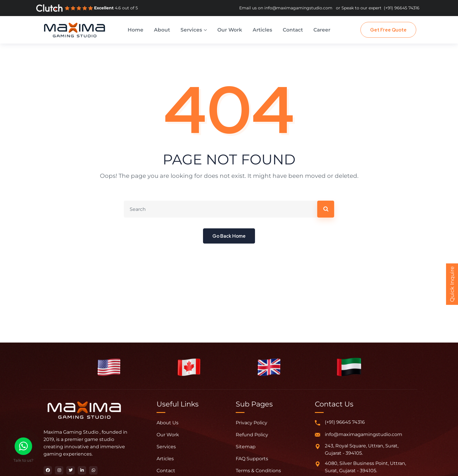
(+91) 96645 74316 (402, 8)
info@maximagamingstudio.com (298, 8)
